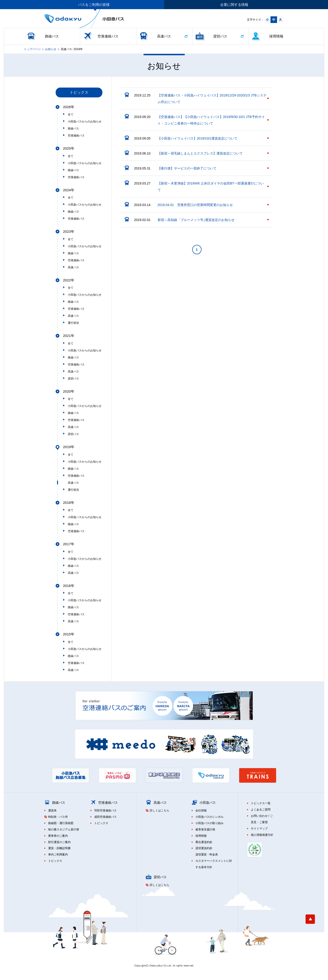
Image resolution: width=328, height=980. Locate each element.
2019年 (69, 447)
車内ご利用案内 (58, 855)
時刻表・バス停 (58, 817)
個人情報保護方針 (262, 835)
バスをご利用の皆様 (94, 5)
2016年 (69, 586)
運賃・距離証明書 (59, 848)
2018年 (69, 503)
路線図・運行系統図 (61, 823)
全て (71, 114)
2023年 (69, 231)
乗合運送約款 (204, 842)
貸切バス (220, 36)
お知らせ (51, 49)
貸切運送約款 (204, 848)
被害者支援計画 (205, 829)
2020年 (69, 391)
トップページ (32, 49)
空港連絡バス (108, 36)
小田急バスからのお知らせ (85, 122)
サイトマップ (259, 829)
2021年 (69, 336)
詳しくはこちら (159, 811)
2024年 (69, 190)
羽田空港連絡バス (105, 811)
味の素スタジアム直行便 (64, 829)
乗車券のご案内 (58, 836)
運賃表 (52, 811)
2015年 (69, 634)
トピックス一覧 (261, 803)
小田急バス (208, 803)
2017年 (69, 544)
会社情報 (201, 811)
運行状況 (73, 323)
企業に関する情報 (234, 5)
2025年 (69, 148)
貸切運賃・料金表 (207, 855)
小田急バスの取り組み (209, 823)
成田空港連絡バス (105, 817)
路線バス (52, 36)
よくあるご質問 (261, 810)
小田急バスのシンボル (209, 817)
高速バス (164, 36)
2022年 (69, 280)
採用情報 (276, 36)
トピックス (55, 861)
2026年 (69, 107)
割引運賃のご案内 (59, 842)
